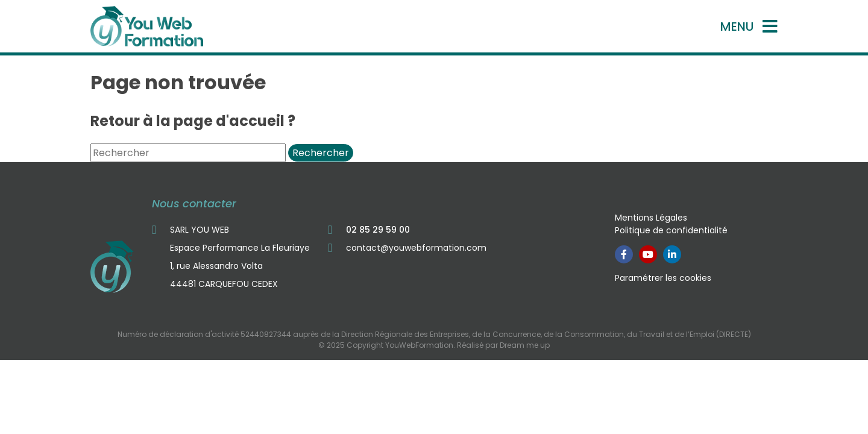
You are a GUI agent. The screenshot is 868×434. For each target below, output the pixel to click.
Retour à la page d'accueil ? (193, 121)
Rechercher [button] (321, 153)
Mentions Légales (651, 218)
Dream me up (525, 345)
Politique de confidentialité (671, 230)
